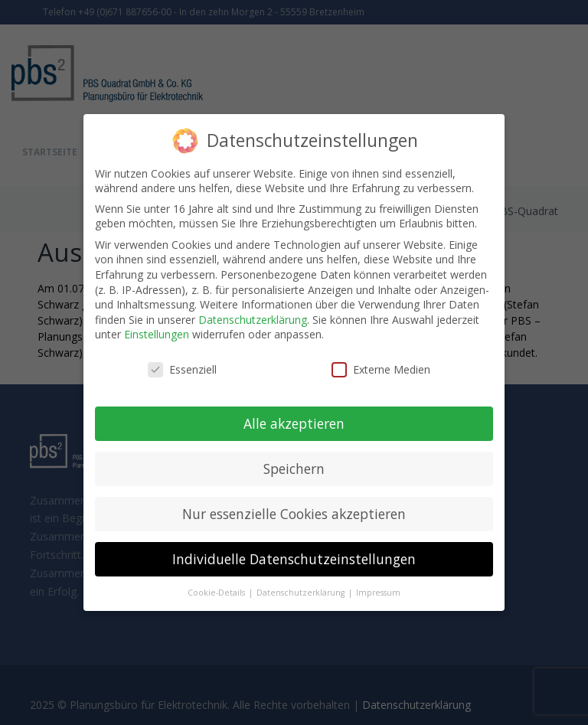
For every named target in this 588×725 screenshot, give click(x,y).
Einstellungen (157, 334)
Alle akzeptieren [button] (294, 423)
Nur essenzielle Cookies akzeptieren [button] (294, 514)
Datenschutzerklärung (253, 320)
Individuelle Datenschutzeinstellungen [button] (294, 559)
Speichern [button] (294, 469)
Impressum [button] (378, 592)
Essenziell (182, 369)
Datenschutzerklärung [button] (302, 592)
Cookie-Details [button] (217, 592)
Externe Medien (381, 369)
